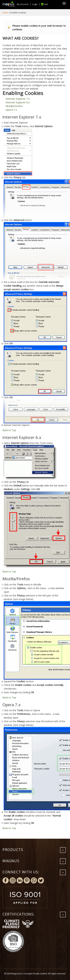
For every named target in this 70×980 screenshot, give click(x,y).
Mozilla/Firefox (14, 106)
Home (6, 12)
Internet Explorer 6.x (18, 102)
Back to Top (9, 430)
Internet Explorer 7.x (18, 99)
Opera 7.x (11, 110)
